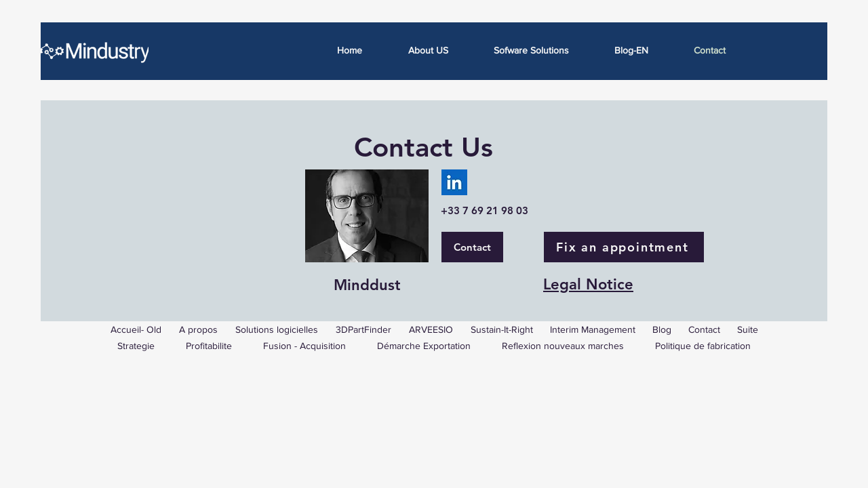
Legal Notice (588, 284)
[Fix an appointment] (624, 247)
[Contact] (472, 247)
